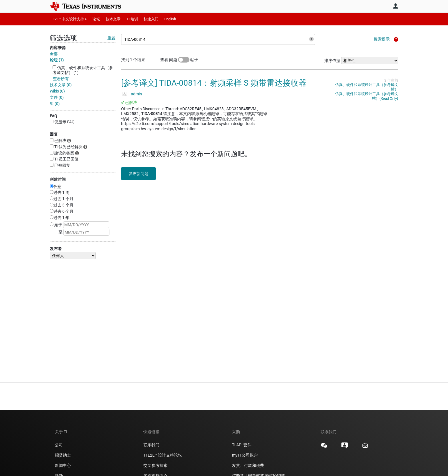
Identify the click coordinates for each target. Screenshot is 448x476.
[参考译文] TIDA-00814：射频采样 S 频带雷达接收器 (214, 83)
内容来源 (58, 48)
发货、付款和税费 (248, 465)
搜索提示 (382, 39)
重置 (111, 38)
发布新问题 (140, 174)
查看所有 (61, 79)
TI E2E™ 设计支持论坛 (163, 455)
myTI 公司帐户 (245, 455)
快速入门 (151, 19)
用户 (395, 6)
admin (136, 94)
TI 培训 (132, 19)
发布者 (56, 249)
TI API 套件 (242, 445)
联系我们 (151, 445)
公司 (59, 445)
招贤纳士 (63, 455)
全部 (54, 54)
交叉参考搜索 (155, 465)
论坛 (96, 19)
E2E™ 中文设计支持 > (70, 19)
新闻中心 (63, 465)
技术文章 (113, 19)
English (170, 19)
